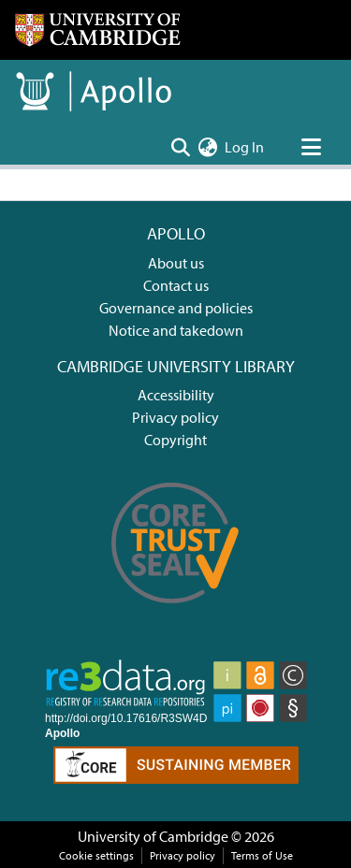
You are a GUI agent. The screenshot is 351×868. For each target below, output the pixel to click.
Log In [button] (245, 147)
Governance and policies (176, 308)
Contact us (176, 285)
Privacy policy (175, 417)
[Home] (97, 30)
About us (176, 263)
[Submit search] (180, 147)
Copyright (175, 440)
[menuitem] (207, 147)
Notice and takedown (176, 330)
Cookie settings (96, 855)
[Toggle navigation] (311, 147)
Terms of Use (262, 855)
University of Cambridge (153, 836)
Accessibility (176, 395)
